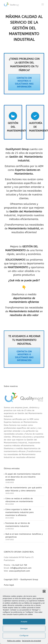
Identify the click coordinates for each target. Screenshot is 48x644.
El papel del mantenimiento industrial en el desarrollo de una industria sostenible (23, 477)
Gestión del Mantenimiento (26, 212)
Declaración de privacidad (31, 641)
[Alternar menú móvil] (43, 4)
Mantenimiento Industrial (24, 229)
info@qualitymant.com (21, 568)
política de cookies (26, 614)
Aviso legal (9, 585)
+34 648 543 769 (19, 565)
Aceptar (24, 622)
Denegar (24, 628)
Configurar (24, 635)
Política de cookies (14, 641)
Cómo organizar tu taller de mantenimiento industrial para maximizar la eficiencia (19, 512)
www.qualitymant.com (20, 571)
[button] (44, 591)
